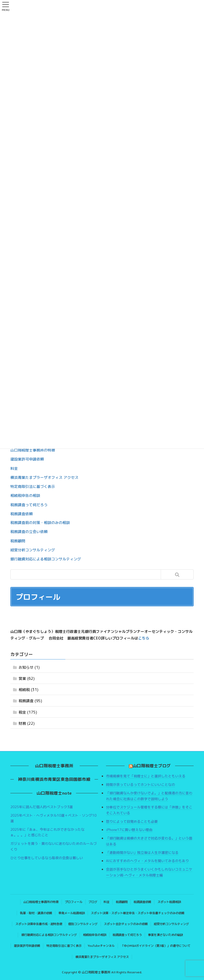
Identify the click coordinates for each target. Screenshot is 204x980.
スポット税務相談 (169, 902)
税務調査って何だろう (29, 505)
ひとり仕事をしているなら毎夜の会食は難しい (47, 858)
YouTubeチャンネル (101, 946)
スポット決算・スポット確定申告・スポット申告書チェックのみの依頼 (138, 913)
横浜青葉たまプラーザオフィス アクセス (44, 477)
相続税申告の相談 (25, 495)
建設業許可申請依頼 (27, 459)
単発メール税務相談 (72, 913)
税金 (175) (28, 712)
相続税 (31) (28, 690)
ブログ (93, 902)
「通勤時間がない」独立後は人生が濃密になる (142, 853)
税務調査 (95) (30, 701)
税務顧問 (18, 541)
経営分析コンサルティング (33, 550)
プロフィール (74, 902)
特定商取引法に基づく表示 (33, 486)
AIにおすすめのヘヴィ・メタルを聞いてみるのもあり (147, 861)
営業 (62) (27, 678)
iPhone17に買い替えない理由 (129, 830)
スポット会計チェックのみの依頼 (126, 924)
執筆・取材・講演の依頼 (36, 913)
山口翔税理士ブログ (152, 766)
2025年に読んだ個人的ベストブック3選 (42, 807)
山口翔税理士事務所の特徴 (33, 450)
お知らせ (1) (29, 667)
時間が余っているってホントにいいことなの (141, 785)
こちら (144, 638)
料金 (14, 468)
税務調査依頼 (22, 514)
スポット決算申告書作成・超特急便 (39, 924)
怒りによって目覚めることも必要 (132, 821)
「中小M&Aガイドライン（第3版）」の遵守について (156, 946)
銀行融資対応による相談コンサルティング (46, 559)
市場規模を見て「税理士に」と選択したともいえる (146, 776)
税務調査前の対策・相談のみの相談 (40, 523)
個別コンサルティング (83, 924)
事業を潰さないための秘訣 (165, 935)
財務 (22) (27, 723)
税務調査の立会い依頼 (29, 532)
